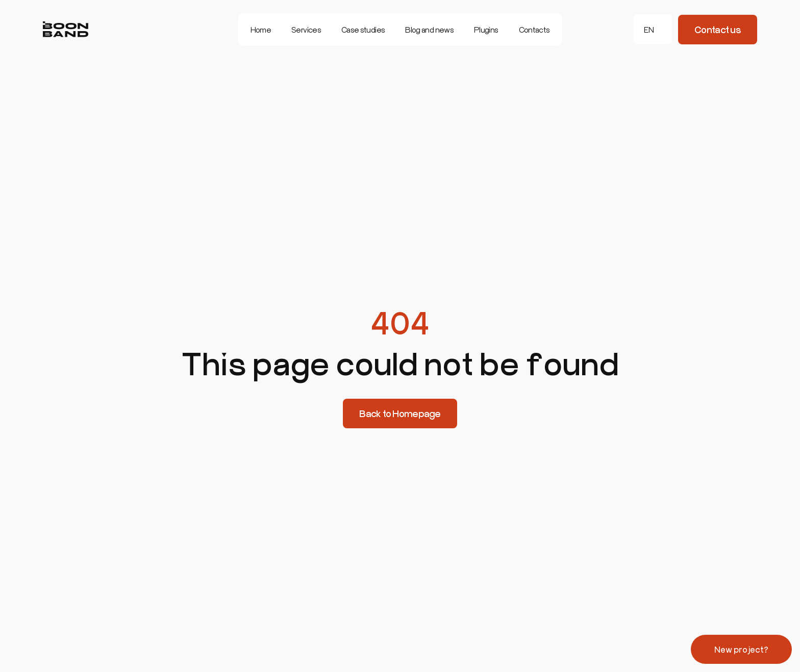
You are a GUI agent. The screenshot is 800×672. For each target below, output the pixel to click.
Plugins (486, 29)
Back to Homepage (400, 413)
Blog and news (429, 29)
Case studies (363, 29)
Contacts (534, 29)
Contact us (718, 30)
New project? (741, 649)
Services (306, 29)
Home (261, 29)
